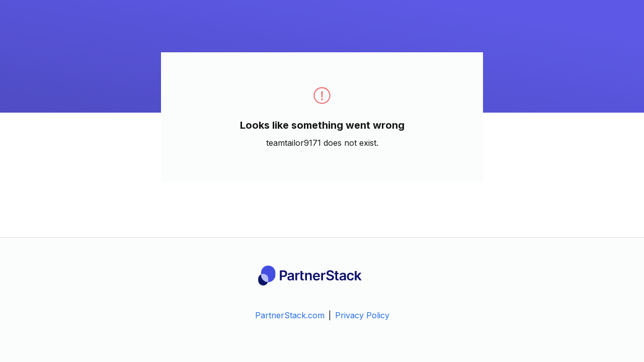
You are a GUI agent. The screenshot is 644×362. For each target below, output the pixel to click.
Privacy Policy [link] (362, 315)
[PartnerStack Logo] (322, 276)
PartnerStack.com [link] (290, 315)
